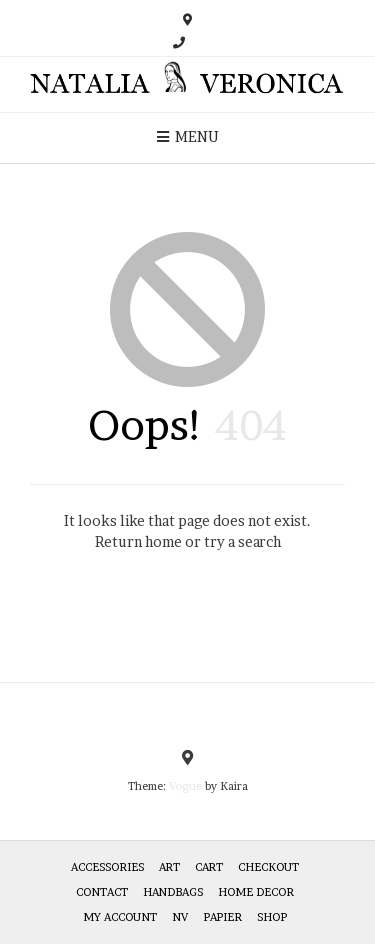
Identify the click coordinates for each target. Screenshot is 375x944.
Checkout (268, 867)
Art (169, 867)
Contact (102, 892)
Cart (209, 867)
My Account (120, 917)
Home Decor (256, 892)
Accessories (107, 867)
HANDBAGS (173, 892)
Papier (222, 917)
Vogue (185, 786)
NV (180, 917)
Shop (272, 917)
